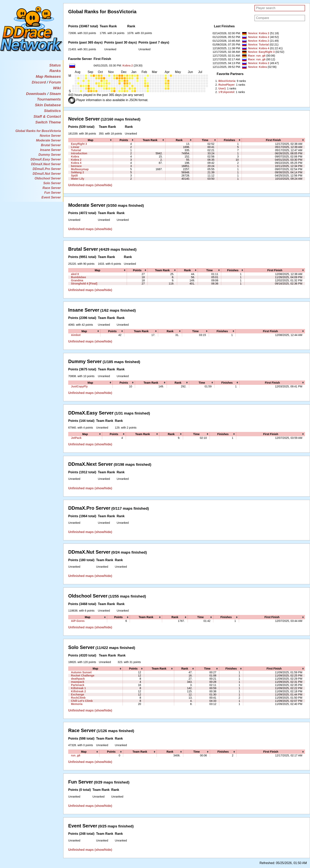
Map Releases (48, 76)
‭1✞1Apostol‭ (226, 92)
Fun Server (53, 193)
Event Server (51, 197)
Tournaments (49, 99)
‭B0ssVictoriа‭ (227, 81)
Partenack (78, 685)
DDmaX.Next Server (46, 164)
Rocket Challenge (83, 675)
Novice (253, 33)
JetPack (76, 438)
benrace (76, 166)
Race (251, 56)
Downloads (36, 94)
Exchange (78, 694)
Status (55, 65)
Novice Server (50, 136)
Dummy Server (50, 155)
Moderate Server (48, 140)
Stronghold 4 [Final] (84, 284)
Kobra (263, 67)
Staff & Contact (47, 116)
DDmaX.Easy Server (46, 159)
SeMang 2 (77, 172)
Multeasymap (80, 169)
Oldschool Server (48, 178)
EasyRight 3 (267, 52)
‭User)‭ (222, 88)
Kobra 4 (264, 48)
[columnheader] (91, 140)
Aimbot (76, 335)
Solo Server (52, 183)
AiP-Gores (78, 621)
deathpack (78, 679)
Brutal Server (51, 145)
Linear (75, 147)
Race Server (52, 188)
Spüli (74, 175)
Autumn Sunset (81, 672)
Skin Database (48, 105)
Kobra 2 (128, 65)
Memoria (77, 704)
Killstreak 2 (78, 691)
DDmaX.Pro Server (47, 169)
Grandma (77, 280)
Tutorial (264, 45)
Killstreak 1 (78, 688)
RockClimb (78, 698)
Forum (55, 82)
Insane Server (51, 150)
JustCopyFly (79, 386)
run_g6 (261, 56)
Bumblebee (78, 277)
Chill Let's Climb (82, 701)
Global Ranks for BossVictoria (38, 131)
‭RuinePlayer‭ (226, 85)
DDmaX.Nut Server (47, 174)
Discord (39, 82)
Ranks (55, 71)
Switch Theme (48, 122)
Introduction (79, 153)
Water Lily (78, 179)
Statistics (52, 111)
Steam (55, 94)
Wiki (57, 88)
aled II (75, 274)
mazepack (78, 682)
